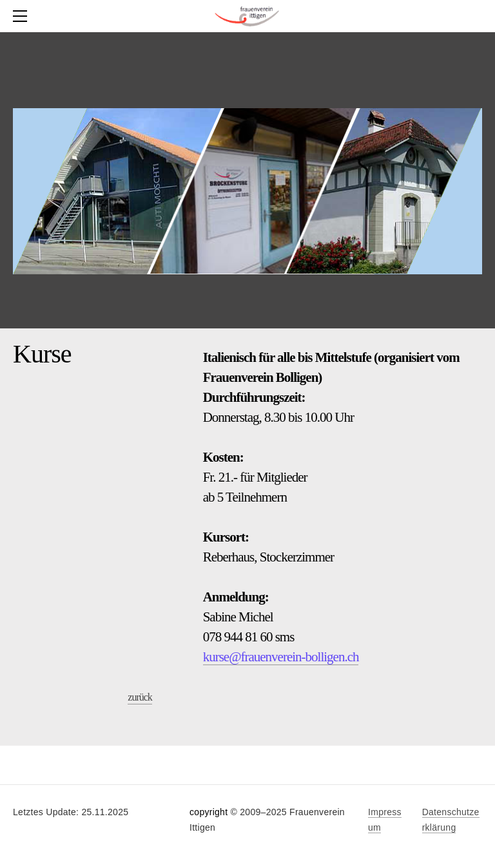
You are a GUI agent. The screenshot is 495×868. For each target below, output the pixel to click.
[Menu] (23, 16)
